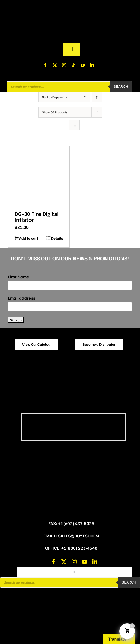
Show (55, 112)
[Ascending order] (97, 97)
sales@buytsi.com (79, 536)
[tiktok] (73, 65)
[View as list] (74, 125)
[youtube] (83, 65)
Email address (21, 298)
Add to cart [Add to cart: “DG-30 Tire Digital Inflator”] (29, 238)
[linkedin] (92, 65)
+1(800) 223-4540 (79, 548)
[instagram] (64, 65)
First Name (18, 277)
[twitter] (55, 65)
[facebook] (45, 65)
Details (57, 238)
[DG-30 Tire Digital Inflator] (39, 177)
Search (121, 86)
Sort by (55, 97)
